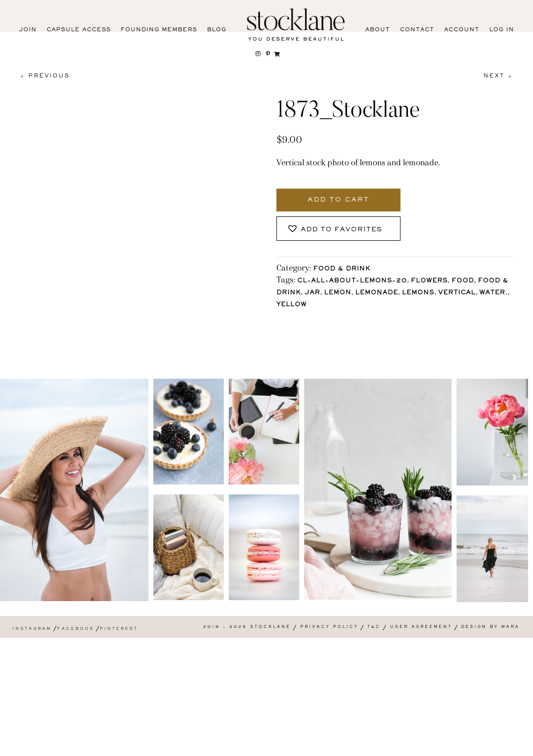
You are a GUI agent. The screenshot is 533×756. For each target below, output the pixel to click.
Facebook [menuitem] (76, 747)
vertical (457, 293)
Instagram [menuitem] (32, 747)
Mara (510, 745)
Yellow (292, 305)
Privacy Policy (329, 745)
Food (463, 281)
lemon (338, 293)
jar (312, 293)
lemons (418, 293)
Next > (498, 76)
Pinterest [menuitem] (119, 747)
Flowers (429, 281)
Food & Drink (342, 269)
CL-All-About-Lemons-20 (352, 281)
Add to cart (338, 200)
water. (494, 293)
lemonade (377, 293)
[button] (338, 229)
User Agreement (421, 745)
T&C (374, 745)
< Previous (45, 76)
